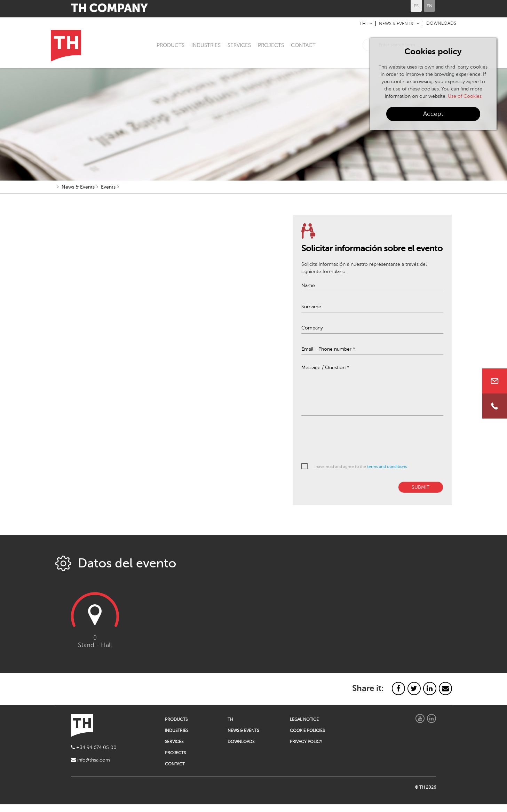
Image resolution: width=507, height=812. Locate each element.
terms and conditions (387, 474)
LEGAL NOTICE (304, 727)
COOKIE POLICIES (307, 738)
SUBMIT (421, 495)
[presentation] (354, 447)
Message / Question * (325, 375)
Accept (433, 114)
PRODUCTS (171, 45)
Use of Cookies (465, 96)
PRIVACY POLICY (306, 749)
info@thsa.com (90, 768)
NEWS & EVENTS (396, 24)
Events (108, 195)
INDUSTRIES (206, 45)
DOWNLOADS (441, 23)
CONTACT (303, 45)
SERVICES (239, 45)
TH (363, 24)
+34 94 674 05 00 (94, 755)
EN (430, 6)
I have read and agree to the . (361, 474)
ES (416, 6)
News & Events (78, 195)
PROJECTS (271, 45)
